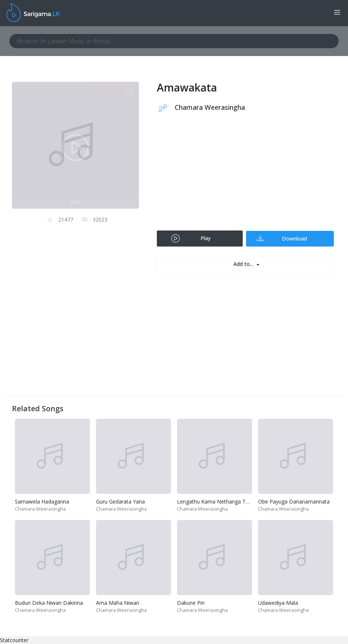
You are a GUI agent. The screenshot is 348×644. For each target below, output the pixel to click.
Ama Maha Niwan (118, 603)
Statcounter (14, 640)
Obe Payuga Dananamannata (294, 501)
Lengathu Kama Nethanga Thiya (216, 501)
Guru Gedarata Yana (120, 501)
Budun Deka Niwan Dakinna (49, 603)
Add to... (244, 264)
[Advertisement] (246, 176)
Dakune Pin (191, 603)
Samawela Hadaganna (42, 501)
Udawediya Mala (278, 603)
